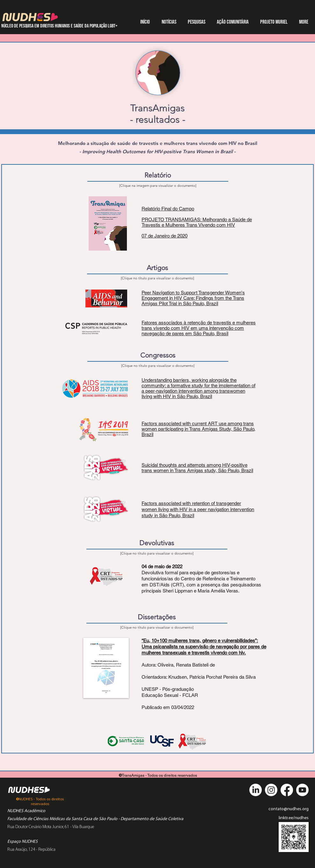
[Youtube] (302, 790)
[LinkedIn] (256, 790)
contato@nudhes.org (289, 809)
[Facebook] (287, 790)
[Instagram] (271, 790)
